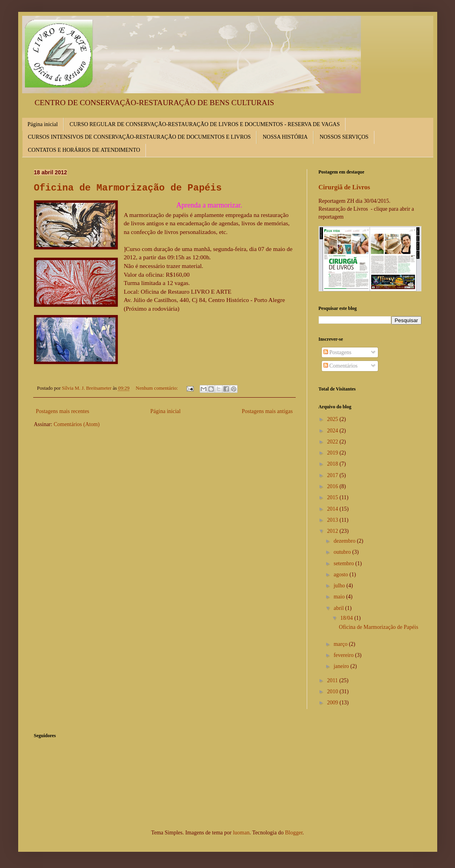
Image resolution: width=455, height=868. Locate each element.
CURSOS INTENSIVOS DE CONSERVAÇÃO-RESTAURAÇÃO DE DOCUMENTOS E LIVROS (140, 137)
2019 (333, 453)
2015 (333, 497)
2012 (333, 531)
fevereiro (344, 655)
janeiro (342, 666)
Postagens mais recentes (63, 411)
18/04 (347, 618)
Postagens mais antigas (267, 411)
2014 (333, 509)
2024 (333, 431)
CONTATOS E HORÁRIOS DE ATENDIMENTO (84, 150)
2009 (333, 703)
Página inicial (43, 124)
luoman (241, 833)
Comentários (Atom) (77, 424)
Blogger (294, 833)
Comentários (341, 366)
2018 (333, 464)
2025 (333, 419)
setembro (345, 563)
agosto (342, 575)
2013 (333, 520)
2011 (333, 680)
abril (339, 608)
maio (340, 597)
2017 (333, 475)
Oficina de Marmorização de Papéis (128, 188)
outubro (343, 552)
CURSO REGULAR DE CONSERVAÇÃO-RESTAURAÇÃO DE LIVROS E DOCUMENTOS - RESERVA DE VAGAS (205, 124)
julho (340, 586)
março (341, 644)
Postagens (338, 352)
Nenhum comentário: (157, 388)
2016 (333, 486)
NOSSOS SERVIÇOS (344, 137)
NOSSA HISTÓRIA (285, 137)
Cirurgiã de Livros (345, 187)
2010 (333, 692)
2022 (333, 442)
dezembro (345, 541)
